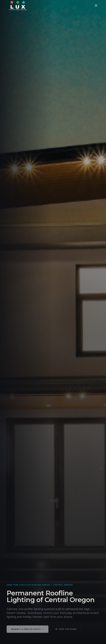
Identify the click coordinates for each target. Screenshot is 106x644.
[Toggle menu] (96, 6)
